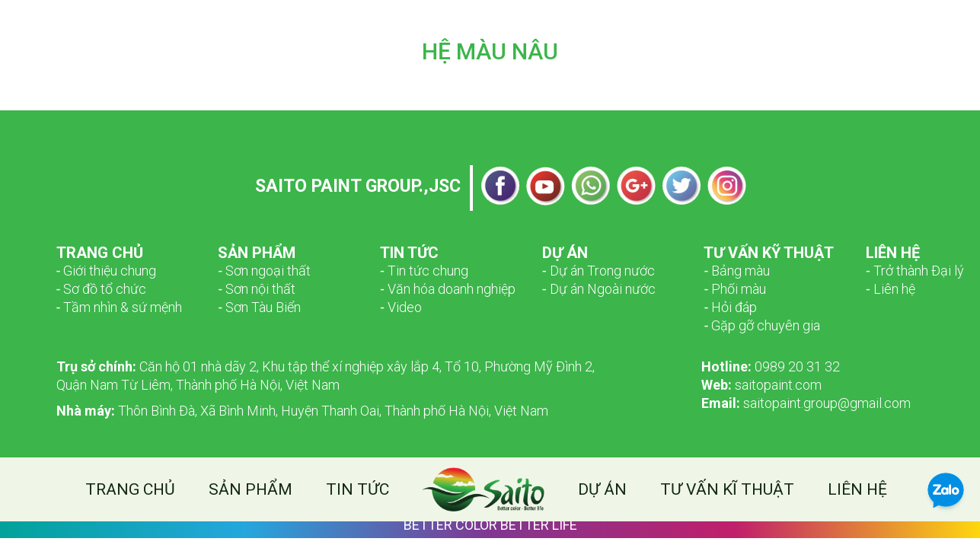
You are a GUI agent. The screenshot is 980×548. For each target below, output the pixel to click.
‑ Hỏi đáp (730, 307)
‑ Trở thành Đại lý (915, 271)
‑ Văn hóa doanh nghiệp (448, 289)
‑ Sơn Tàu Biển (259, 307)
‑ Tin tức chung (424, 271)
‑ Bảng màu (737, 271)
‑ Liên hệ (891, 289)
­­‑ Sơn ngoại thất (264, 271)
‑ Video (401, 307)
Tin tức (358, 489)
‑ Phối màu (735, 289)
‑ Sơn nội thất (257, 289)
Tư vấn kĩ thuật (727, 489)
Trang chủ (130, 489)
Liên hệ (857, 489)
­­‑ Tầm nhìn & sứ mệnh (120, 307)
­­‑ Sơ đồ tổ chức (102, 289)
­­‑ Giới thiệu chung (107, 271)
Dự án (602, 489)
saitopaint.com (761, 385)
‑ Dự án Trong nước (599, 271)
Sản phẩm (251, 489)
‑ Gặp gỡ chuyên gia (762, 325)
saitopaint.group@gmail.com (806, 403)
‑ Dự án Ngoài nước (599, 289)
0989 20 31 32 (771, 366)
